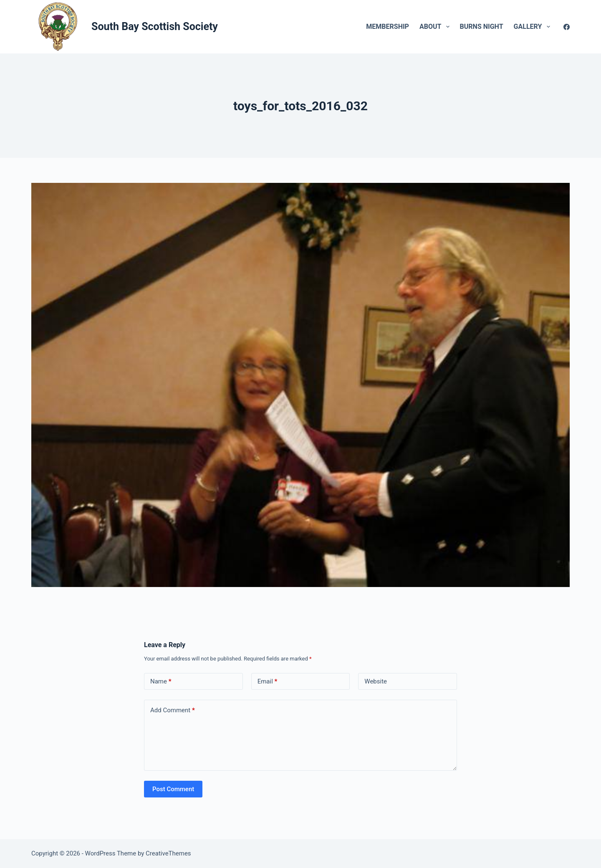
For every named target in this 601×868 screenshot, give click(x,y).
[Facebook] (567, 27)
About (436, 27)
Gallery (534, 27)
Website (376, 681)
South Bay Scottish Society (155, 27)
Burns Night (482, 27)
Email (268, 682)
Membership (388, 27)
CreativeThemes (168, 853)
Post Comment (173, 789)
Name (161, 682)
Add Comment (173, 710)
